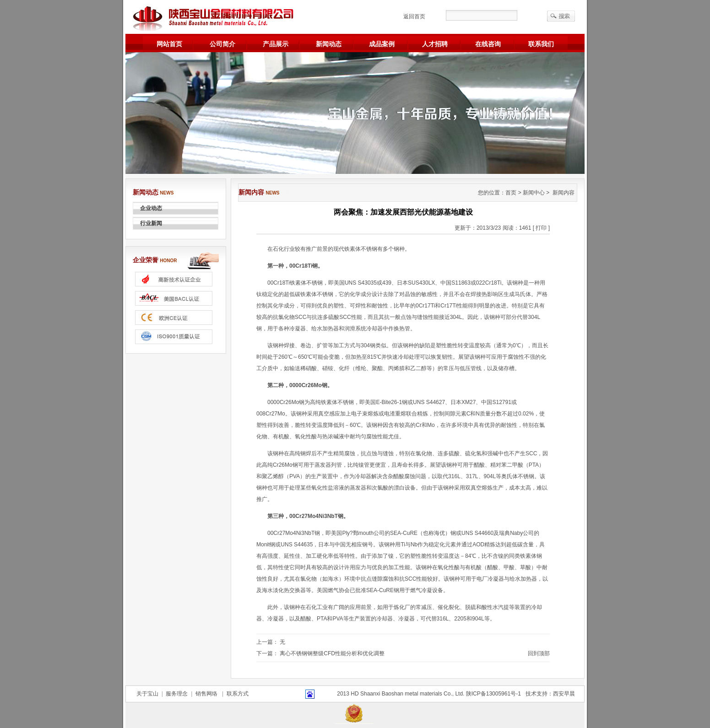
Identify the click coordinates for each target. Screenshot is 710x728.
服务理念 (177, 694)
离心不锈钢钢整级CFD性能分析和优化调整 (332, 653)
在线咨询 (488, 44)
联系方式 (236, 694)
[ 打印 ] (541, 228)
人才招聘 (435, 44)
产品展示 (276, 44)
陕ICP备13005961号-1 (493, 694)
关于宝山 (149, 694)
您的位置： (492, 193)
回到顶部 (539, 653)
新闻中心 (534, 193)
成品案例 (382, 44)
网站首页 (169, 44)
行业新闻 (151, 223)
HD (355, 694)
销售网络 (207, 694)
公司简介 (222, 44)
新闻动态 (329, 44)
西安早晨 (564, 694)
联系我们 (541, 44)
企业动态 (151, 208)
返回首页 (414, 16)
